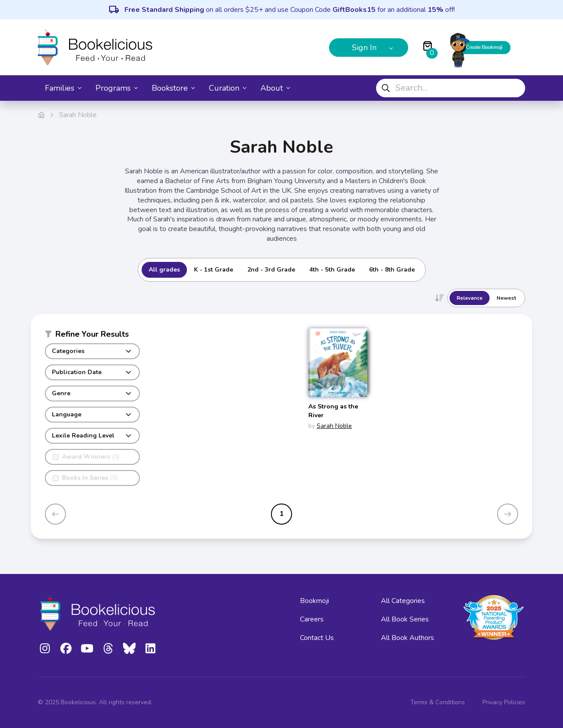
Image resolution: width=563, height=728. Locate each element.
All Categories (403, 601)
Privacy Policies (504, 702)
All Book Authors (408, 638)
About (275, 88)
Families (63, 88)
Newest (506, 298)
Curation (228, 88)
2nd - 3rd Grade (271, 270)
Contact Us (317, 638)
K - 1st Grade (214, 270)
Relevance (470, 298)
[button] (92, 336)
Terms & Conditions (438, 702)
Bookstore (173, 88)
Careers (312, 619)
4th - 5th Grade (332, 270)
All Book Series (405, 619)
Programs (117, 88)
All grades (164, 270)
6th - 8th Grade (392, 270)
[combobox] (451, 88)
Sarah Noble (334, 426)
